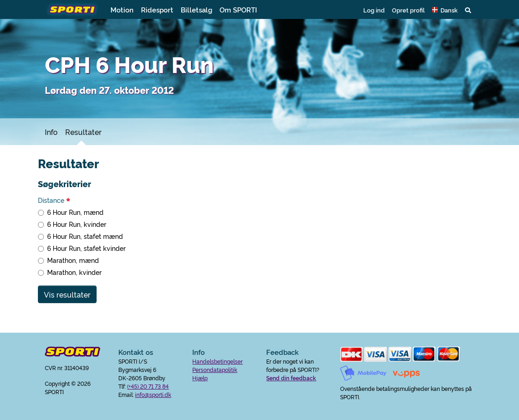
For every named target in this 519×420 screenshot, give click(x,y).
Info (51, 132)
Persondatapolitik (215, 369)
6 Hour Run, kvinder (77, 224)
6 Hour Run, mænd (75, 212)
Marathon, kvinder (74, 272)
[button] (445, 10)
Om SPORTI (238, 9)
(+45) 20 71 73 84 (148, 386)
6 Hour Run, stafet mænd (85, 236)
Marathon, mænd (73, 260)
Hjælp (200, 378)
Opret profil (408, 10)
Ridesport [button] (157, 9)
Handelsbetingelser (217, 361)
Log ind (374, 10)
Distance (54, 200)
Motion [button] (122, 9)
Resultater (83, 132)
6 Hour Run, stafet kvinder (86, 248)
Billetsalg (196, 9)
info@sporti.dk (153, 394)
